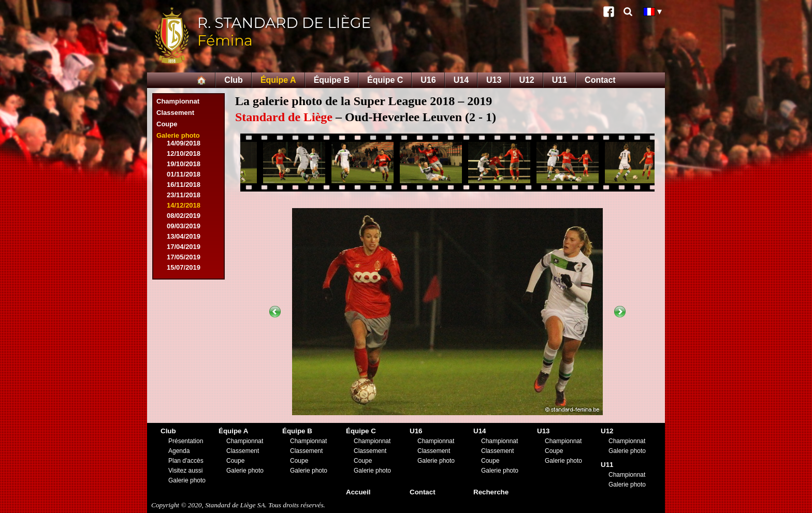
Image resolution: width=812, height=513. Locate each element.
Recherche (491, 492)
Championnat (178, 101)
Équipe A (278, 80)
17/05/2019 (184, 257)
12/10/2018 (184, 153)
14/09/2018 (184, 143)
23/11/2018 (184, 195)
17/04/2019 (184, 247)
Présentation (186, 441)
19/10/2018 (184, 164)
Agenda (179, 451)
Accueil (358, 492)
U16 (428, 80)
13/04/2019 (184, 236)
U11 (560, 80)
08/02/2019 (184, 216)
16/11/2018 (184, 185)
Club (234, 80)
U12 (526, 80)
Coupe (167, 124)
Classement (175, 113)
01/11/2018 (184, 174)
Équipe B (332, 80)
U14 (461, 80)
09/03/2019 (184, 226)
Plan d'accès (186, 461)
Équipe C (385, 80)
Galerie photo (178, 135)
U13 (494, 80)
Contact (600, 80)
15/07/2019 (184, 267)
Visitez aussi (185, 471)
